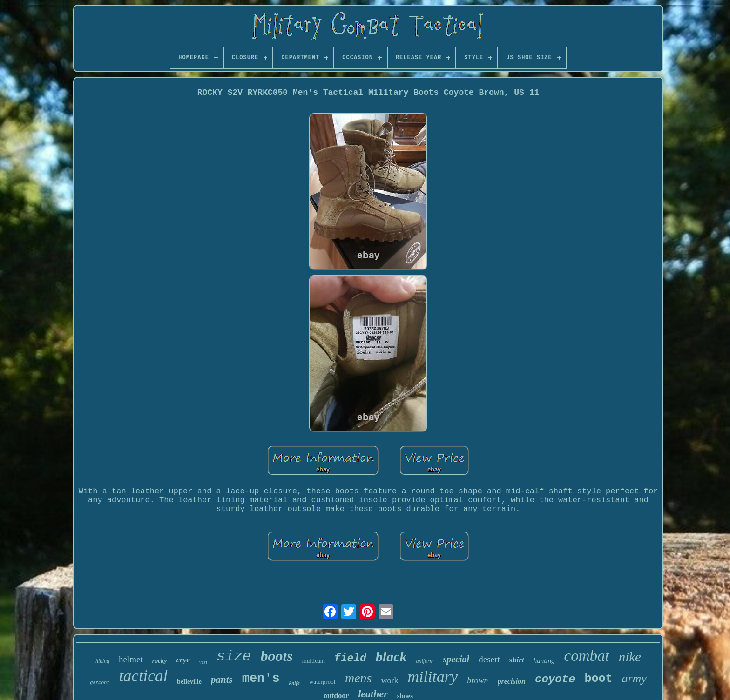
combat (587, 656)
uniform (425, 661)
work (390, 680)
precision (512, 681)
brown (477, 680)
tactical (143, 676)
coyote (555, 679)
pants (222, 680)
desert (489, 659)
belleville (189, 682)
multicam (314, 661)
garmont (100, 683)
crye (183, 660)
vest (203, 662)
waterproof (322, 682)
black (391, 656)
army (634, 678)
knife (294, 683)
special (456, 659)
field (350, 659)
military (433, 676)
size (234, 656)
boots (276, 656)
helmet (131, 659)
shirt (517, 660)
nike (630, 657)
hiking (102, 661)
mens (358, 678)
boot (598, 679)
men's (261, 679)
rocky (160, 661)
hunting (544, 660)
